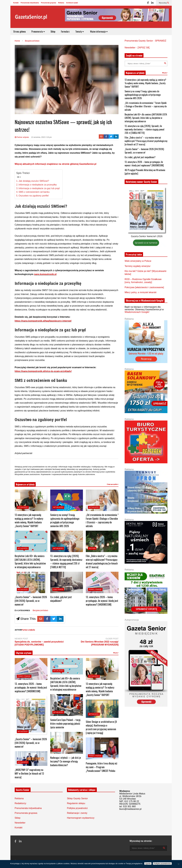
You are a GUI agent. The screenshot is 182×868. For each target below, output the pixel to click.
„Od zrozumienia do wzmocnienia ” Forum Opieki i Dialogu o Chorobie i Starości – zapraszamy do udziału (102, 520)
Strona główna (19, 32)
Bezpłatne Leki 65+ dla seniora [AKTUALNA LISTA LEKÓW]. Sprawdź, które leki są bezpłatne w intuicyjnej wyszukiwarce (30, 561)
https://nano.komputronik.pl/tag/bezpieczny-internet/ (43, 321)
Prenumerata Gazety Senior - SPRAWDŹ (145, 41)
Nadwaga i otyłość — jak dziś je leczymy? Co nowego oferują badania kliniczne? (66, 761)
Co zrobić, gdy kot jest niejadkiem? (61, 599)
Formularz (65, 32)
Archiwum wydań (72, 3)
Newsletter (20, 823)
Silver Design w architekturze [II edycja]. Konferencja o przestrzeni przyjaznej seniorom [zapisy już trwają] (101, 727)
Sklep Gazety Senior (77, 798)
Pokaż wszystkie (113, 484)
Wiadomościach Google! (137, 312)
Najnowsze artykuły (25, 484)
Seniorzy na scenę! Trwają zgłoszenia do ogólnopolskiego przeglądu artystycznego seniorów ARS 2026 (65, 520)
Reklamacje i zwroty (77, 813)
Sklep (53, 32)
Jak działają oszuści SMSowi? (34, 181)
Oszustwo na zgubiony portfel (34, 196)
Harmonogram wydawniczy (81, 818)
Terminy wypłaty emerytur (138, 266)
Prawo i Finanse (95, 589)
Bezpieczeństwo (40, 610)
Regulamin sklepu (76, 803)
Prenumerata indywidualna (30, 3)
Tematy (80, 32)
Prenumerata (38, 32)
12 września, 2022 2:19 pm (41, 137)
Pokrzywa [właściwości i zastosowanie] (144, 287)
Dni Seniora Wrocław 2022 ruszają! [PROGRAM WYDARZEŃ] (100, 643)
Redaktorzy (20, 803)
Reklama (61, 3)
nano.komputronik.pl (45, 274)
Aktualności (23, 507)
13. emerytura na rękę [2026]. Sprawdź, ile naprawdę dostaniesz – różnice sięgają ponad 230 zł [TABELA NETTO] (66, 561)
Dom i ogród (58, 589)
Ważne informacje (99, 32)
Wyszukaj (164, 3)
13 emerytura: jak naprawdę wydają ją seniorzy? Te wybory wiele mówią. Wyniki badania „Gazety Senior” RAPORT (29, 520)
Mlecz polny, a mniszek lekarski (141, 292)
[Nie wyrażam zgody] (178, 864)
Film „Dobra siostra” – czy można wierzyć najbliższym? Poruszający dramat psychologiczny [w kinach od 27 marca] (102, 561)
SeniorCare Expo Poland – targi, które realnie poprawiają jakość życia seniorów (66, 723)
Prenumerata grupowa (49, 3)
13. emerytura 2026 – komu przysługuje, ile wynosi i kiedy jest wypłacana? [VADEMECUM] (102, 601)
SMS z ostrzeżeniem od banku (34, 192)
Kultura (92, 548)
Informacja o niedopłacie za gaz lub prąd (39, 188)
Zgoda (148, 864)
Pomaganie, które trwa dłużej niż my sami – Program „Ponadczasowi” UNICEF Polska (101, 767)
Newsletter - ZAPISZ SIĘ (137, 48)
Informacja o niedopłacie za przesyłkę (38, 185)
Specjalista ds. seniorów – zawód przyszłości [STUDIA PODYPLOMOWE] (39, 643)
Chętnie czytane (24, 653)
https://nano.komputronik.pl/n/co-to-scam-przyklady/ (43, 371)
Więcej (116, 653)
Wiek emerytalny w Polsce (138, 261)
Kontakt (16, 3)
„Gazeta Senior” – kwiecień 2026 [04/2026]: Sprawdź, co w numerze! (31, 601)
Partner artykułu (22, 137)
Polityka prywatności (77, 808)
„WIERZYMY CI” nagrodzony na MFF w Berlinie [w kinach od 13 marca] (29, 773)
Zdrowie (57, 750)
